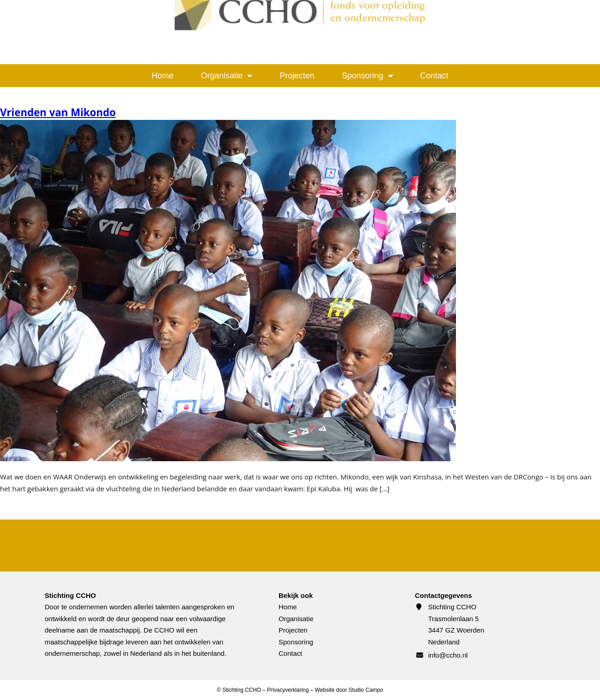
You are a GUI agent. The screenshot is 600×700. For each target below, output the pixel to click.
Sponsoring (367, 76)
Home (162, 76)
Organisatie (226, 76)
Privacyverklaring (288, 690)
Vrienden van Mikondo (58, 112)
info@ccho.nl (448, 655)
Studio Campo (366, 690)
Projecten (297, 76)
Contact (434, 76)
